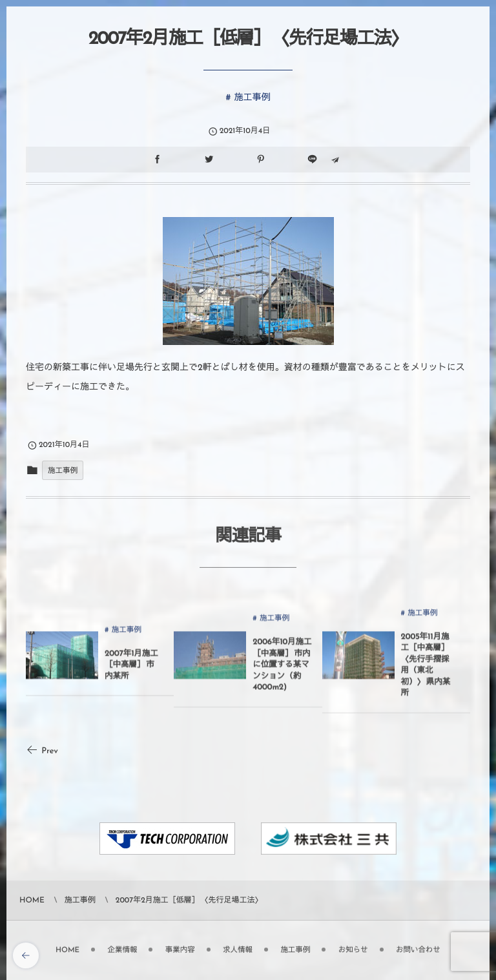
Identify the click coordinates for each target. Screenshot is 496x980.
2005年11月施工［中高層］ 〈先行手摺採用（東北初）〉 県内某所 (426, 670)
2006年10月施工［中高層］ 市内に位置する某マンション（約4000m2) (282, 670)
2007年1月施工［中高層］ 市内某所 (131, 670)
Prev (42, 751)
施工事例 (253, 97)
